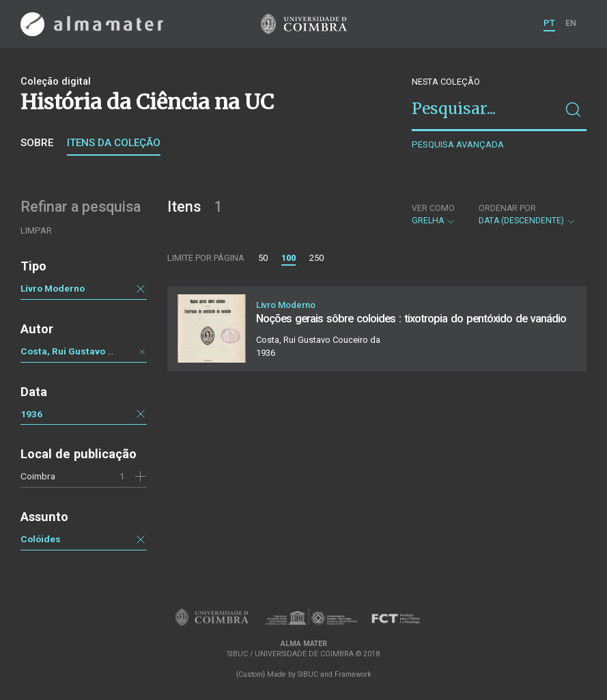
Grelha (434, 214)
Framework (353, 674)
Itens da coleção (114, 143)
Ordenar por (507, 208)
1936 (31, 414)
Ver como (433, 208)
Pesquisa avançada (458, 144)
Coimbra (38, 476)
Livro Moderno (53, 288)
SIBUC (308, 674)
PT (549, 23)
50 (263, 258)
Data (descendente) (527, 214)
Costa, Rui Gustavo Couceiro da (91, 351)
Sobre (37, 143)
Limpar (36, 230)
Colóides (41, 539)
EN (571, 23)
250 (316, 258)
